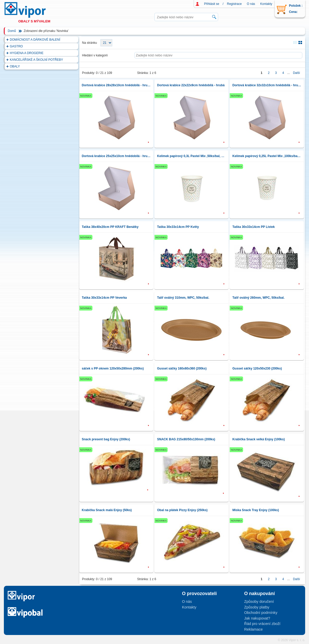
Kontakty (266, 4)
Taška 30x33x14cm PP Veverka (104, 298)
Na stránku (90, 43)
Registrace (234, 4)
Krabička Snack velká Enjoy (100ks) (258, 439)
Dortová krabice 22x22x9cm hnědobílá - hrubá (191, 85)
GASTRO (16, 46)
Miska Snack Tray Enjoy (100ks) (256, 510)
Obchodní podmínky (261, 613)
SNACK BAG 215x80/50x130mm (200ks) (186, 439)
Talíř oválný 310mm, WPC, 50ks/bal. (183, 298)
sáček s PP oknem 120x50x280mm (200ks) (113, 368)
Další (297, 73)
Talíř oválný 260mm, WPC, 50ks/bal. (258, 298)
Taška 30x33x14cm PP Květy (178, 227)
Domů (12, 31)
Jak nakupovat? (257, 618)
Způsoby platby (257, 607)
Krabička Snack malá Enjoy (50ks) (107, 510)
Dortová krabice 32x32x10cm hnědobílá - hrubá (267, 85)
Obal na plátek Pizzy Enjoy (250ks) (182, 510)
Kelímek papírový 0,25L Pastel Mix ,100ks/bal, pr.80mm (267, 156)
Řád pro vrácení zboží (262, 624)
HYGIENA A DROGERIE (27, 53)
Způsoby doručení (259, 602)
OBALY (15, 66)
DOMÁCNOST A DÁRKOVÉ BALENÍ (35, 40)
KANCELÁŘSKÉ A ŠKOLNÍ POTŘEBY (36, 60)
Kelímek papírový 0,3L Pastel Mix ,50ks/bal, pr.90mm (191, 156)
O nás (251, 4)
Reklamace (253, 629)
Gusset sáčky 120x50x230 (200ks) (257, 368)
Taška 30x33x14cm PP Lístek (253, 227)
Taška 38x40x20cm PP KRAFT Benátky (110, 227)
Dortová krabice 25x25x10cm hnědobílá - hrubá (116, 156)
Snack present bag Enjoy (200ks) (106, 439)
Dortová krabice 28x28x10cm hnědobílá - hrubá (116, 85)
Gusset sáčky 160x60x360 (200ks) (182, 368)
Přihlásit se (212, 4)
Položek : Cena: (296, 9)
